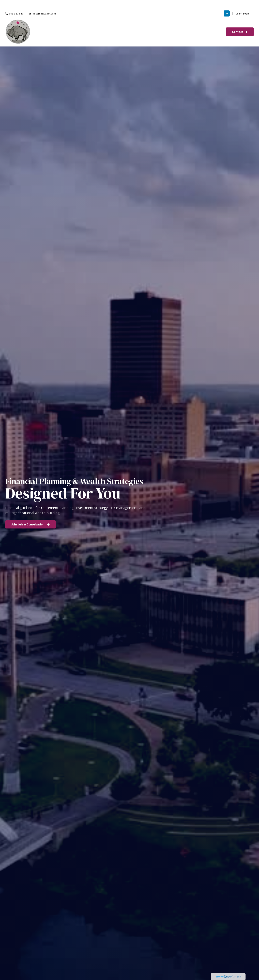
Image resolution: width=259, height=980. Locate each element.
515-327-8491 (15, 3)
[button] (144, 22)
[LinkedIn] (227, 3)
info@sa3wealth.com (42, 3)
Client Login (243, 3)
